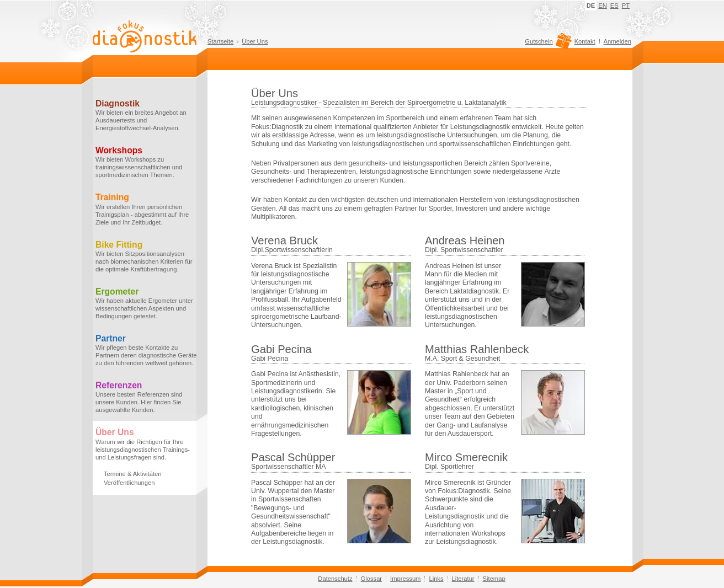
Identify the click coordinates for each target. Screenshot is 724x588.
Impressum (405, 579)
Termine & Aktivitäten (132, 474)
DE (591, 6)
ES (614, 6)
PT (626, 6)
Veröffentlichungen (129, 483)
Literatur (463, 579)
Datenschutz (335, 579)
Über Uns (255, 41)
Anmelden (617, 41)
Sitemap (494, 579)
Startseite (220, 41)
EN (603, 6)
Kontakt (585, 41)
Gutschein (547, 44)
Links (436, 579)
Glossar (372, 579)
